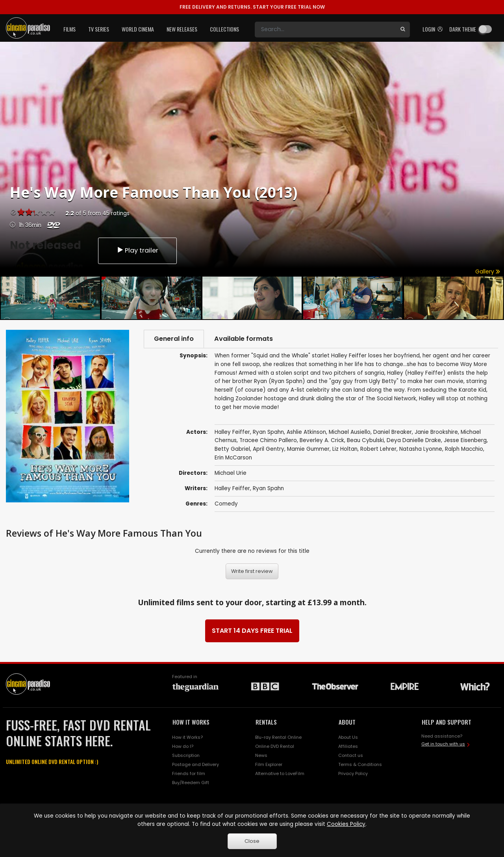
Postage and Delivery (195, 764)
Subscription (186, 755)
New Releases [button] (182, 29)
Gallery (488, 272)
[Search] (325, 30)
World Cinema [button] (138, 29)
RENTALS (266, 722)
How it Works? (187, 737)
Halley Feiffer (232, 488)
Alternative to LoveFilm (280, 773)
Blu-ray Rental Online (278, 737)
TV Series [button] (99, 29)
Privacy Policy (353, 773)
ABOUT (347, 722)
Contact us (351, 755)
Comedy (226, 504)
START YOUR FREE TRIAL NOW (252, 7)
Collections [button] (224, 29)
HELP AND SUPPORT (447, 722)
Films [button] (69, 29)
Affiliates (348, 746)
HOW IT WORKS (191, 722)
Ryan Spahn (268, 488)
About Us (348, 737)
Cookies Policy (346, 824)
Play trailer (137, 250)
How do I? (183, 746)
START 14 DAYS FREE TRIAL (252, 631)
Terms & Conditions (360, 764)
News (261, 755)
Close (252, 841)
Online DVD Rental (275, 746)
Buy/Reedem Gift (191, 783)
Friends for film (189, 773)
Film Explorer (269, 764)
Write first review (252, 571)
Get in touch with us (443, 744)
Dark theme (463, 29)
